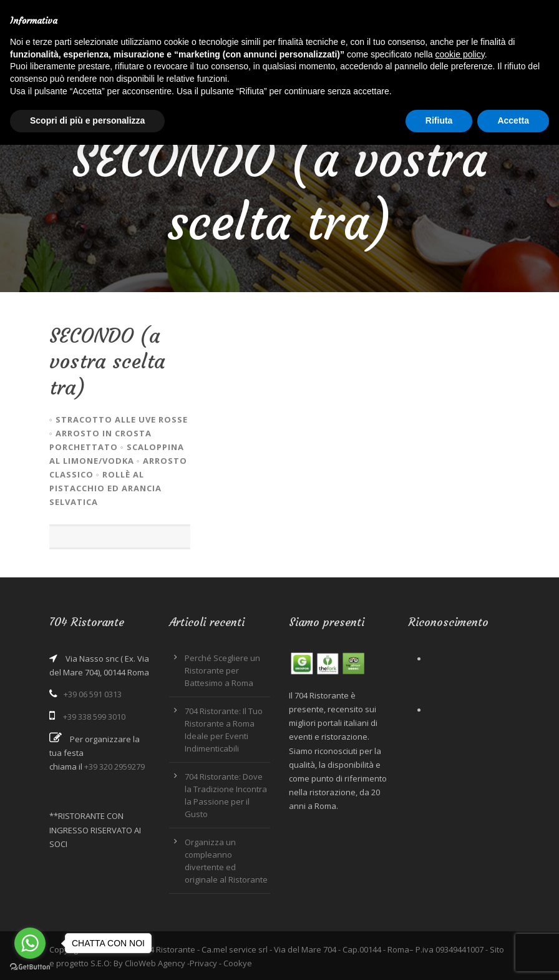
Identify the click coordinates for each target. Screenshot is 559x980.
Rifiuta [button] (439, 120)
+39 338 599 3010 (94, 717)
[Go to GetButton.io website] (30, 967)
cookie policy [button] (460, 54)
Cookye (238, 963)
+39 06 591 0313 (93, 694)
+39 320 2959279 (114, 767)
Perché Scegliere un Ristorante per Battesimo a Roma (222, 670)
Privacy (203, 963)
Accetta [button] (513, 120)
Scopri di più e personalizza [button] (87, 120)
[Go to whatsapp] (30, 943)
